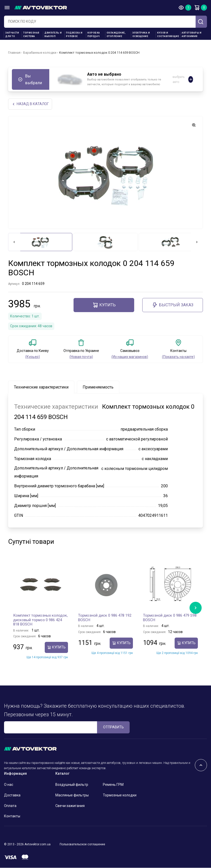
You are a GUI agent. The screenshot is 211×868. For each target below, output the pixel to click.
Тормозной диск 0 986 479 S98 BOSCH (170, 618)
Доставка (12, 796)
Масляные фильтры (72, 796)
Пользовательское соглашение (82, 845)
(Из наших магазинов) (130, 357)
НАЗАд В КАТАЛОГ (31, 104)
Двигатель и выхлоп (53, 35)
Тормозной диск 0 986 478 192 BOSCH (105, 618)
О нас (9, 785)
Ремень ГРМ (113, 785)
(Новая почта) (81, 357)
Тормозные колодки (120, 796)
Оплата (10, 806)
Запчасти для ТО (12, 35)
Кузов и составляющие (168, 35)
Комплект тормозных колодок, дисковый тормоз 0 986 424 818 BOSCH (40, 620)
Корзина (197, 8)
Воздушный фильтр (72, 785)
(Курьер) (33, 357)
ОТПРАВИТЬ (113, 728)
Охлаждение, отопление (116, 35)
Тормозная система (31, 35)
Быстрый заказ (173, 305)
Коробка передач (94, 35)
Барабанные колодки (40, 53)
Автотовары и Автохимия (192, 35)
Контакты (12, 817)
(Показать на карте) (178, 357)
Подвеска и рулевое (74, 35)
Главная (14, 53)
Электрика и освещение (141, 35)
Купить (104, 305)
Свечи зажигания (70, 806)
